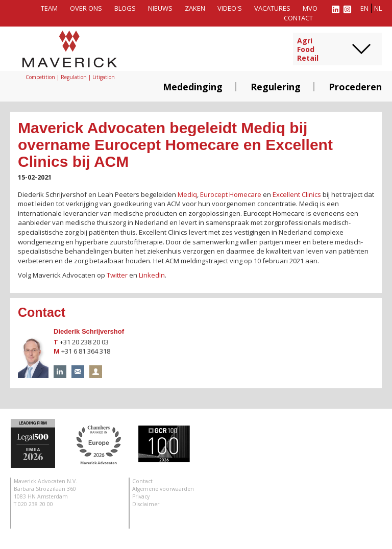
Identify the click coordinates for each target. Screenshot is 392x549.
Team (49, 8)
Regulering (276, 87)
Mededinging (193, 87)
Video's (230, 8)
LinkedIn (152, 275)
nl (378, 8)
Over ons (86, 8)
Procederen (355, 87)
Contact (298, 18)
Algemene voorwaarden (163, 489)
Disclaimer (146, 504)
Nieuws (160, 8)
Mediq (187, 194)
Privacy (141, 496)
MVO (310, 8)
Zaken (195, 8)
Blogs (125, 8)
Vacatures (272, 8)
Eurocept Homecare (231, 194)
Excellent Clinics (297, 194)
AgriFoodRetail (308, 49)
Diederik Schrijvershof (89, 331)
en (364, 8)
